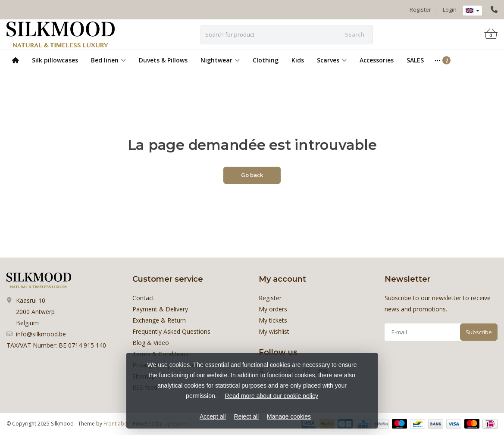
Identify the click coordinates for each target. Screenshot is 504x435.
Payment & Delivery (160, 309)
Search (355, 34)
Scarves (332, 60)
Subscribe (479, 332)
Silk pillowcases (55, 60)
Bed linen (108, 60)
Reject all (247, 416)
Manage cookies (289, 416)
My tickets (273, 320)
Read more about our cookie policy (272, 396)
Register (420, 9)
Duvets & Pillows (163, 60)
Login (450, 9)
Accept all (213, 416)
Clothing (266, 60)
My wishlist (274, 331)
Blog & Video (151, 343)
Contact (143, 298)
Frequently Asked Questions (171, 331)
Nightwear (220, 60)
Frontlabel (116, 424)
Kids (298, 60)
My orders (273, 309)
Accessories (377, 60)
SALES (415, 60)
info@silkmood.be (41, 334)
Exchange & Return (159, 320)
